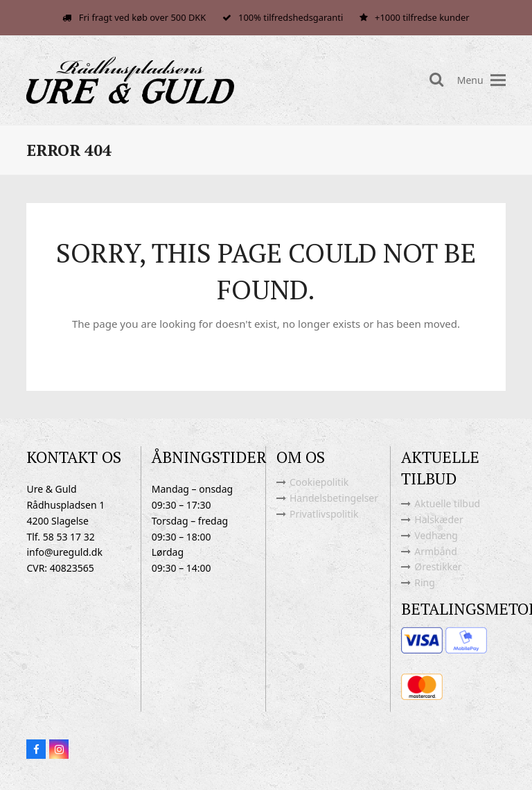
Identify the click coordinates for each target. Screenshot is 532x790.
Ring (425, 582)
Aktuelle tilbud (447, 503)
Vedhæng (436, 535)
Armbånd (436, 551)
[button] (498, 81)
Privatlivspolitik (324, 514)
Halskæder (438, 519)
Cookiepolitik (319, 482)
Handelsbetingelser (334, 498)
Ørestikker (438, 567)
